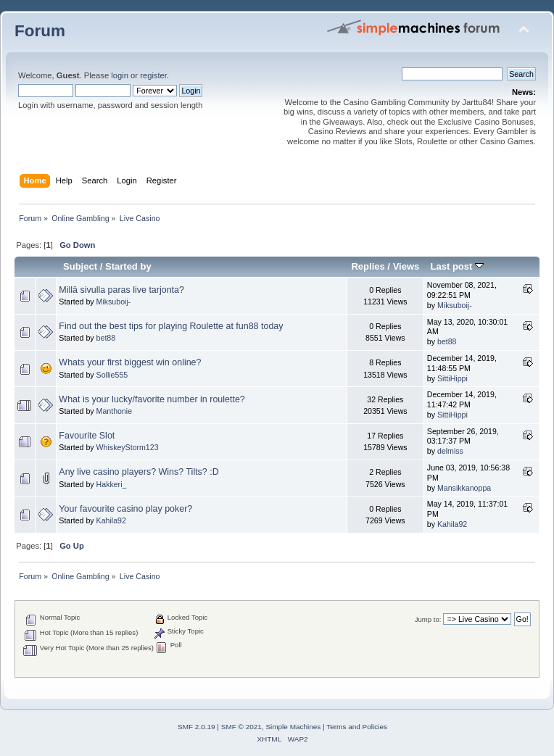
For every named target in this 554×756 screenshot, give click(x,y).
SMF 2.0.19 (197, 727)
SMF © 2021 (241, 727)
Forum (40, 31)
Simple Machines (293, 727)
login (120, 75)
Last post (457, 266)
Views (406, 266)
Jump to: (428, 619)
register (153, 75)
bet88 (106, 338)
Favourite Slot (87, 436)
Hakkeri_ (112, 484)
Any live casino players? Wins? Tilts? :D (138, 472)
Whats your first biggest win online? (130, 362)
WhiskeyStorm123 (128, 447)
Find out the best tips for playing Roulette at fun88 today (171, 326)
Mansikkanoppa (464, 488)
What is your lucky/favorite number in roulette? (152, 399)
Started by (128, 266)
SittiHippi (452, 378)
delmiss (450, 451)
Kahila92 (111, 520)
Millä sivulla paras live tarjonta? (121, 290)
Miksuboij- (114, 302)
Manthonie (114, 411)
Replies (368, 266)
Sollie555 (112, 375)
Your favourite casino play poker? (125, 509)
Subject (80, 266)
